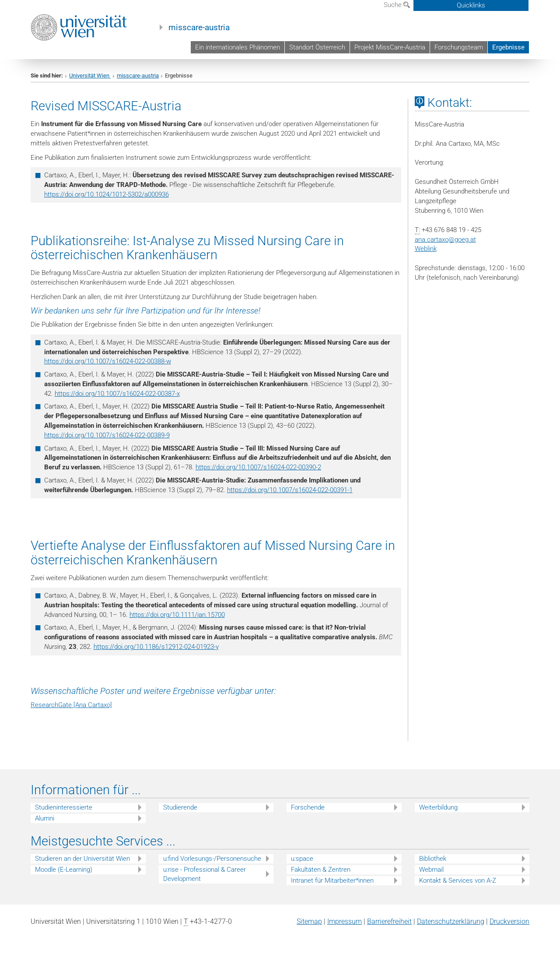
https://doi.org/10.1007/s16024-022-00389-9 (107, 435)
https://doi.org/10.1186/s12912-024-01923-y (156, 647)
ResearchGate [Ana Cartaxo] (71, 705)
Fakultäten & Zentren (321, 870)
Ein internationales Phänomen (238, 47)
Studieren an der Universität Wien (82, 859)
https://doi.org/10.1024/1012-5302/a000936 (107, 194)
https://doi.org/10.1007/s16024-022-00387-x (117, 394)
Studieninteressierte (64, 807)
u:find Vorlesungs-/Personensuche (212, 859)
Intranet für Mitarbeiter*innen (332, 881)
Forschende (308, 807)
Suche (397, 5)
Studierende (180, 807)
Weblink (426, 249)
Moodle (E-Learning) (64, 870)
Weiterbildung (438, 807)
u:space (302, 859)
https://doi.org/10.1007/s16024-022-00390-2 (258, 467)
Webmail (431, 870)
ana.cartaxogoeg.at (445, 239)
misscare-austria (199, 28)
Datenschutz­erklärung (451, 921)
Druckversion (509, 921)
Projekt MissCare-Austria (390, 47)
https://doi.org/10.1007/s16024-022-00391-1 (290, 490)
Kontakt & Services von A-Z (458, 881)
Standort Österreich (317, 47)
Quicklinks (471, 5)
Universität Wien (90, 76)
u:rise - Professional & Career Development (205, 874)
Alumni (45, 818)
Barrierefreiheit (389, 921)
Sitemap (309, 921)
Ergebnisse (508, 47)
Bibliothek (433, 859)
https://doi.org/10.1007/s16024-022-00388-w (108, 361)
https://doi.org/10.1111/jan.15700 (177, 615)
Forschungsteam (459, 47)
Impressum (345, 921)
